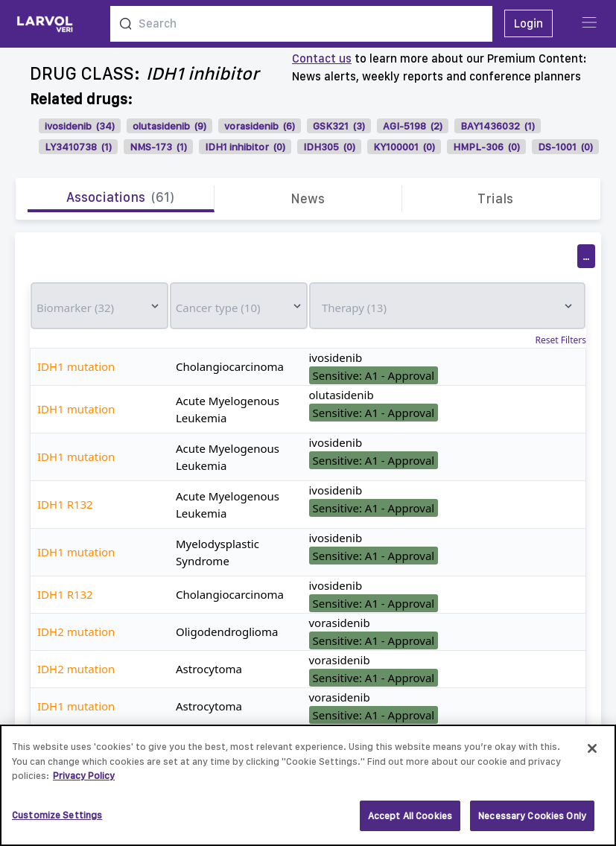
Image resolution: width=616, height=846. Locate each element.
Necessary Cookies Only (532, 822)
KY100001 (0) (404, 147)
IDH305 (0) (329, 147)
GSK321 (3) (339, 126)
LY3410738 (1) (78, 147)
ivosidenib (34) (80, 126)
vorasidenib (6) (260, 126)
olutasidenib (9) (169, 126)
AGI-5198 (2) (413, 126)
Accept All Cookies (410, 822)
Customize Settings (57, 821)
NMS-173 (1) (158, 147)
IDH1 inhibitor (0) (245, 147)
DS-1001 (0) (565, 147)
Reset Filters (561, 340)
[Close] (592, 754)
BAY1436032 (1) (498, 126)
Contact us (322, 58)
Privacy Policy (84, 782)
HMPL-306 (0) (486, 147)
